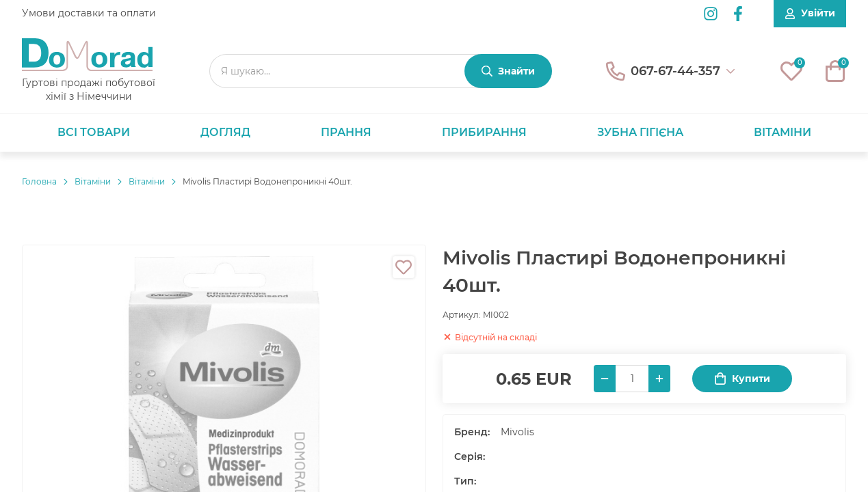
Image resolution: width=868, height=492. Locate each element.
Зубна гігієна (640, 132)
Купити (742, 379)
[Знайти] (508, 71)
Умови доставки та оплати (89, 13)
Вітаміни (782, 132)
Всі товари (94, 132)
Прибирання (484, 132)
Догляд (225, 132)
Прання (346, 132)
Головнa (39, 181)
